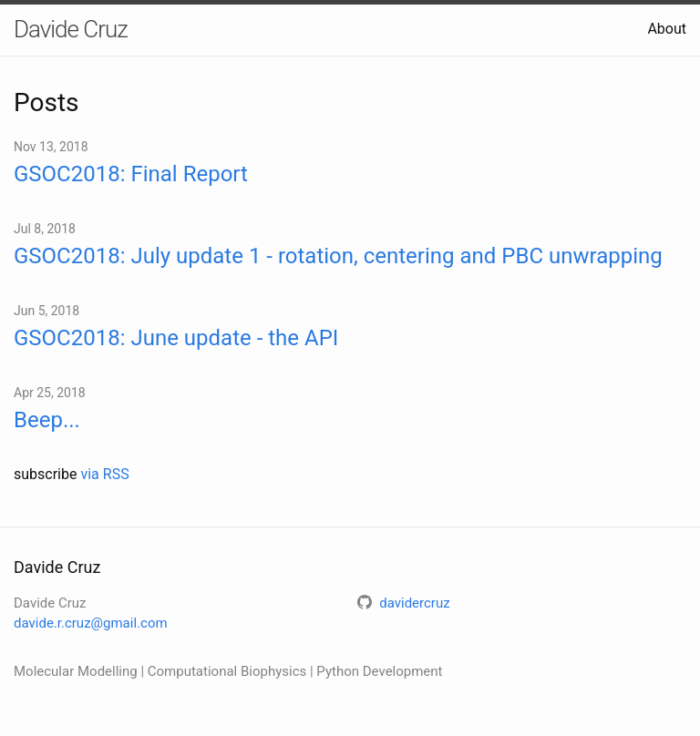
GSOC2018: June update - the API (176, 338)
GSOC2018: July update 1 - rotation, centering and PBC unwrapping (338, 256)
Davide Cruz (71, 29)
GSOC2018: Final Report (131, 174)
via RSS (104, 474)
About (667, 29)
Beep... (47, 420)
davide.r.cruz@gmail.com (91, 623)
